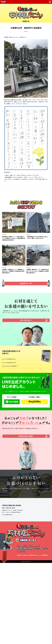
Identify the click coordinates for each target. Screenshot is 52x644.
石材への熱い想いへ (26, 320)
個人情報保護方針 (44, 555)
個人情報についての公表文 (22, 555)
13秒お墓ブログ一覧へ (26, 283)
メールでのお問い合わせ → (7, 514)
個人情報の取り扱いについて (34, 555)
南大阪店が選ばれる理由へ (26, 436)
